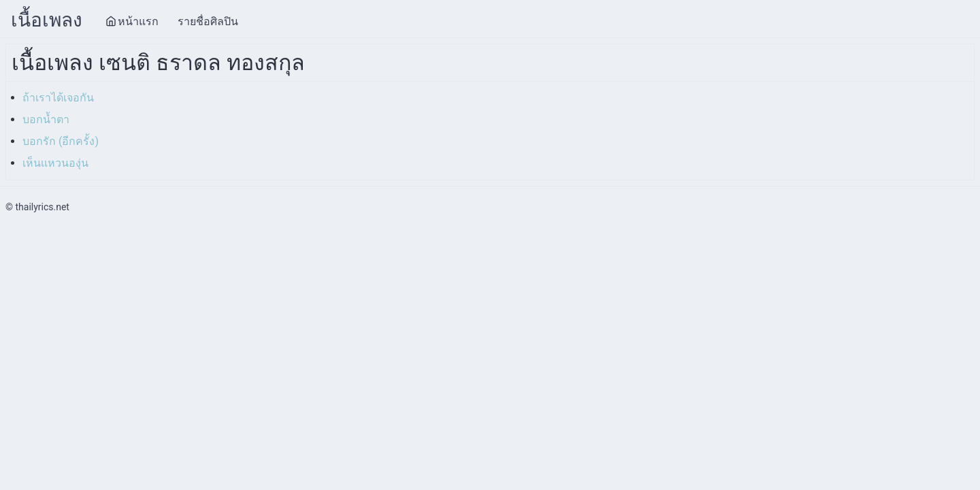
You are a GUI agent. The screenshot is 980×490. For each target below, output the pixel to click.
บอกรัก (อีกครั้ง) (61, 141)
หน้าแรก (132, 21)
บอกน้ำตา (46, 119)
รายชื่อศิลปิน (208, 21)
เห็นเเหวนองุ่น (55, 163)
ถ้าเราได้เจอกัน (58, 98)
